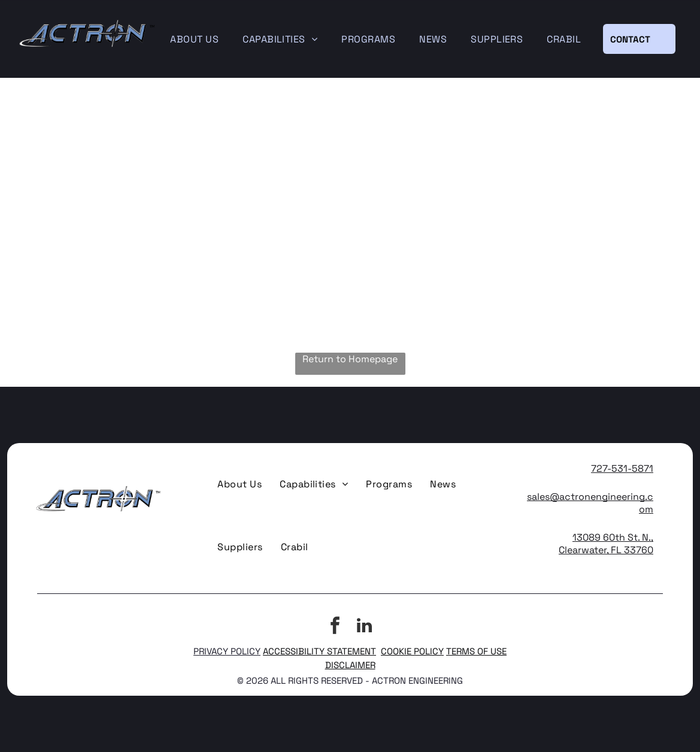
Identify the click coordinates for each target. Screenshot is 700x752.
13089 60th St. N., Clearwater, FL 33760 (606, 544)
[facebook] (335, 627)
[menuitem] (194, 39)
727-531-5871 (622, 469)
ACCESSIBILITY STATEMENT (319, 651)
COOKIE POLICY (412, 651)
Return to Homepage (350, 359)
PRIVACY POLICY (227, 651)
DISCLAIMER (350, 665)
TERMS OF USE (476, 651)
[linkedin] (365, 627)
